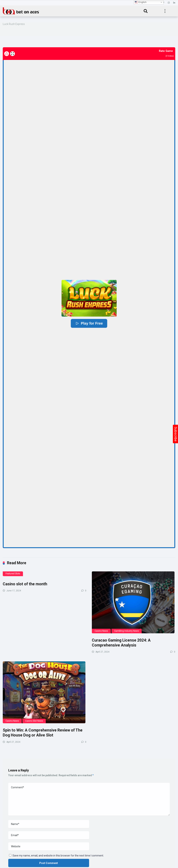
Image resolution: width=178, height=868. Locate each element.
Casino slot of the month (25, 584)
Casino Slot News (34, 721)
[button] (89, 298)
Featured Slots (13, 574)
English (141, 2)
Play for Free (89, 323)
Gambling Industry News (127, 631)
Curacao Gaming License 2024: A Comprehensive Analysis (121, 643)
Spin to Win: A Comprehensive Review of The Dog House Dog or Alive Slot (43, 733)
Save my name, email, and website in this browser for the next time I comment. (58, 856)
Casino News (101, 631)
